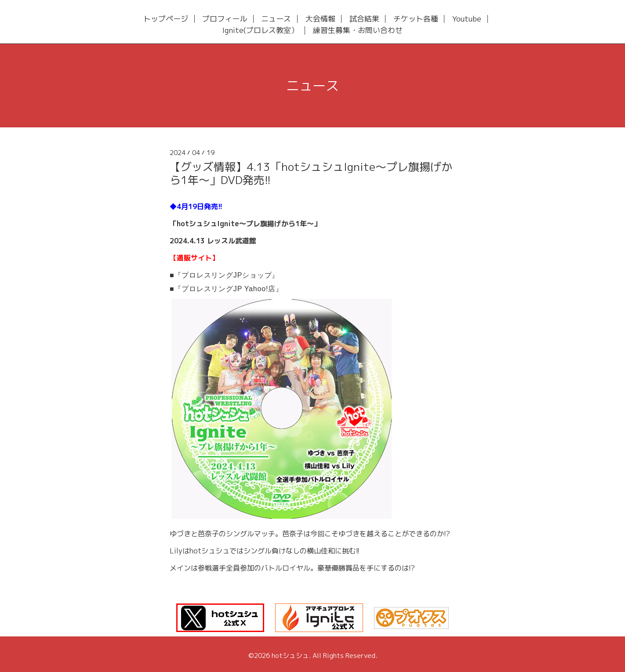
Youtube (467, 19)
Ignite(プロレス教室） (260, 31)
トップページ (166, 19)
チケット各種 (416, 19)
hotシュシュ (290, 656)
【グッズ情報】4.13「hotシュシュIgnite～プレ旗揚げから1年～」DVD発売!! (311, 173)
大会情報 (320, 19)
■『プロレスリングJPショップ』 (224, 275)
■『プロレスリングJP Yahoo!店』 (226, 289)
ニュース (276, 19)
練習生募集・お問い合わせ (358, 31)
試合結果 (364, 19)
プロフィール (225, 19)
